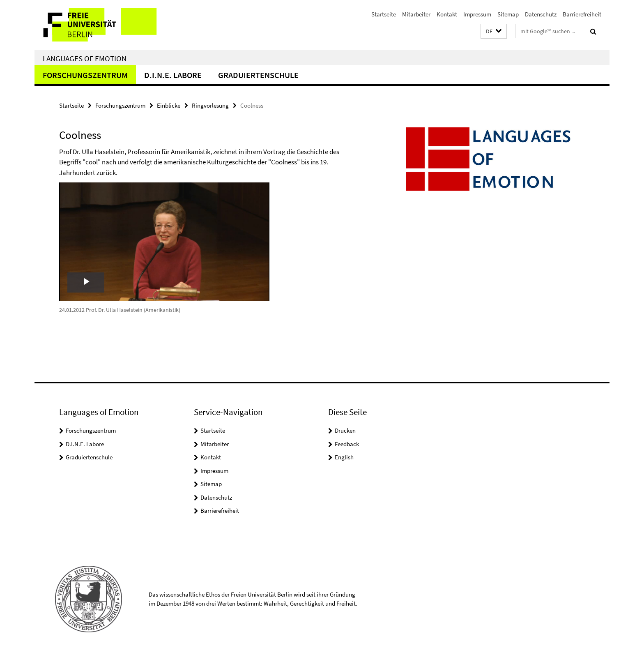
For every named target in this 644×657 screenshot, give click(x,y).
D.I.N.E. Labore (173, 75)
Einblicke (169, 105)
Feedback (347, 444)
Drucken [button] (345, 430)
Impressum (477, 14)
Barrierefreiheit (582, 14)
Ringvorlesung (210, 105)
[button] (494, 31)
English (344, 457)
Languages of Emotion (85, 58)
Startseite (384, 14)
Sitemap (508, 14)
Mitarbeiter (416, 14)
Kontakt (447, 14)
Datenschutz (541, 14)
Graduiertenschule (258, 75)
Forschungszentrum (85, 75)
